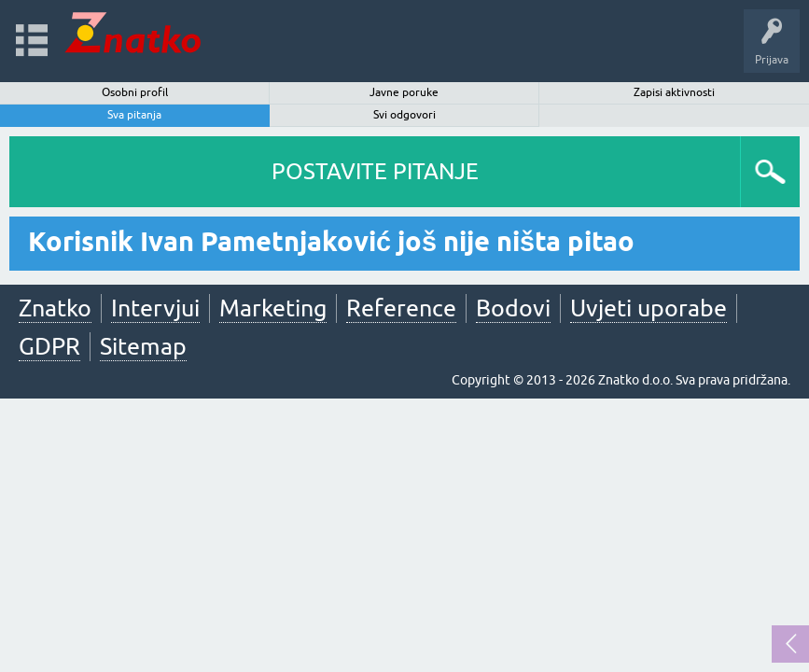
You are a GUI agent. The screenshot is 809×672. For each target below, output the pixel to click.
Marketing (273, 308)
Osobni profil (135, 92)
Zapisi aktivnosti (674, 92)
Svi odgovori (404, 115)
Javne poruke (404, 92)
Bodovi (513, 308)
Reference (401, 308)
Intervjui (155, 308)
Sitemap (143, 346)
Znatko (55, 308)
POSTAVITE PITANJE (375, 171)
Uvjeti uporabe (649, 308)
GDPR (49, 346)
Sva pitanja (134, 115)
